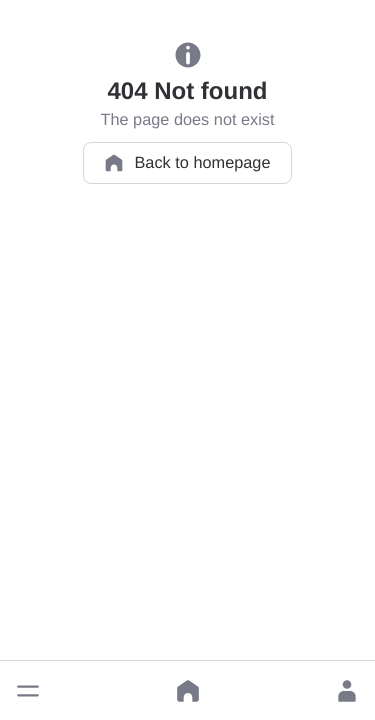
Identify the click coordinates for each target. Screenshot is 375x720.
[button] (28, 691)
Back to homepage (187, 163)
